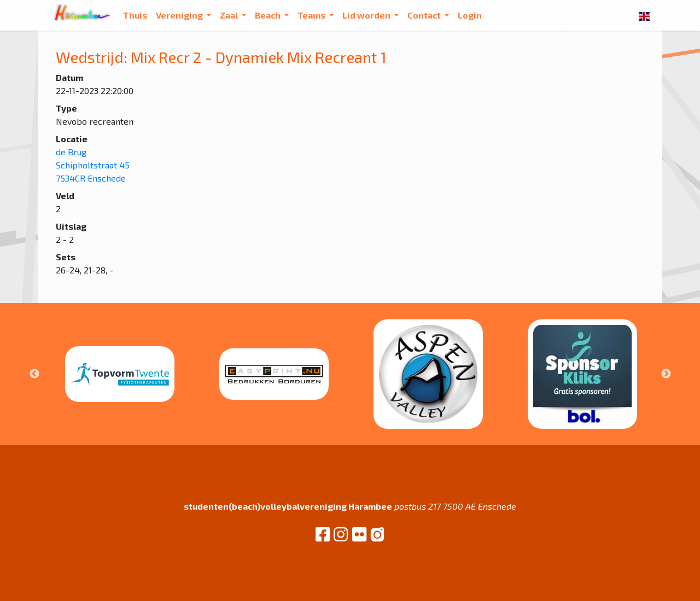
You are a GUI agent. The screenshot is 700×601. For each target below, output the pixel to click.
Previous (34, 374)
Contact (425, 15)
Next (666, 374)
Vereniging (180, 15)
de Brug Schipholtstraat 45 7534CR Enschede (93, 165)
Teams (312, 15)
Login (470, 15)
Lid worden (367, 15)
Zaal (230, 15)
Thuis (135, 15)
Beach (269, 15)
